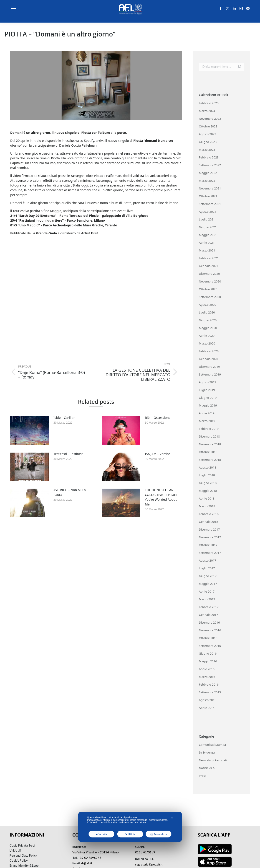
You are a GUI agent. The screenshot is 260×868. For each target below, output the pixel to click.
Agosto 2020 (207, 305)
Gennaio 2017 (208, 615)
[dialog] (130, 827)
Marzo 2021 (207, 250)
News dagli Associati (213, 760)
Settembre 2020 (210, 297)
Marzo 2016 (207, 677)
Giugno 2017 (208, 576)
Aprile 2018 (207, 498)
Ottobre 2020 (208, 289)
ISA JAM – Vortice (157, 454)
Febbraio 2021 (209, 258)
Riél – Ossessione (158, 418)
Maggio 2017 (208, 584)
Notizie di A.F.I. (209, 768)
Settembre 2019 (210, 374)
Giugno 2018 (208, 483)
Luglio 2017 (207, 568)
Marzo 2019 (207, 421)
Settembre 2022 (210, 165)
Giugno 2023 (208, 142)
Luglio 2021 (207, 219)
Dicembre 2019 (209, 367)
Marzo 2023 (207, 150)
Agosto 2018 (207, 467)
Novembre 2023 (210, 119)
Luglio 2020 (207, 312)
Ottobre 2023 (208, 126)
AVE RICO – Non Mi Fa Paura (70, 492)
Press (203, 776)
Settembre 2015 (210, 692)
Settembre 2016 (210, 646)
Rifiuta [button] (130, 834)
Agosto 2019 (207, 382)
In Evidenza (207, 752)
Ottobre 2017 (208, 545)
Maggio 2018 (208, 491)
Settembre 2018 (210, 460)
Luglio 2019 (207, 390)
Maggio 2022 (208, 173)
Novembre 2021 (210, 188)
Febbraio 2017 (209, 607)
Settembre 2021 (210, 204)
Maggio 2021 (208, 235)
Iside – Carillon (64, 418)
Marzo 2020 (207, 343)
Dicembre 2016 (209, 622)
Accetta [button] (101, 834)
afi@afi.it (86, 863)
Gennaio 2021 (208, 266)
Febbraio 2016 (209, 684)
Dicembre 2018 (209, 436)
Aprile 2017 (207, 591)
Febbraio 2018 (209, 514)
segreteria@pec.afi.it (149, 864)
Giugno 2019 (208, 398)
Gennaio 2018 (208, 522)
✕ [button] (172, 818)
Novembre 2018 (210, 444)
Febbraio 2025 (209, 103)
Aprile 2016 (207, 669)
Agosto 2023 (207, 134)
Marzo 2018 (207, 506)
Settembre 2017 (210, 553)
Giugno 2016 (208, 653)
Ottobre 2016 (208, 638)
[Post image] (30, 430)
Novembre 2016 (210, 630)
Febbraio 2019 (209, 429)
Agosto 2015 (207, 700)
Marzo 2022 (207, 181)
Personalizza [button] (159, 834)
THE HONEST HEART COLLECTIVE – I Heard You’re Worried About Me (161, 497)
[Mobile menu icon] (13, 8)
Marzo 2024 (207, 111)
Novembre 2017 (210, 537)
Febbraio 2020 (209, 351)
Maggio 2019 (208, 405)
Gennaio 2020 (208, 359)
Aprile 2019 (207, 413)
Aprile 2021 (207, 243)
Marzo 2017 (207, 599)
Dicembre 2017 (209, 529)
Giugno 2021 (208, 227)
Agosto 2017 (207, 560)
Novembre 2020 (210, 281)
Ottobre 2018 (208, 452)
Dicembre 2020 (209, 274)
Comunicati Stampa (212, 745)
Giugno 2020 (208, 320)
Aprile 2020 (207, 336)
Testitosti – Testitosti (68, 454)
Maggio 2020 (208, 328)
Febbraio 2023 (209, 157)
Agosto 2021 (207, 212)
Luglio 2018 (207, 475)
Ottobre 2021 (208, 196)
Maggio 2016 (208, 661)
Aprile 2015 (207, 708)
